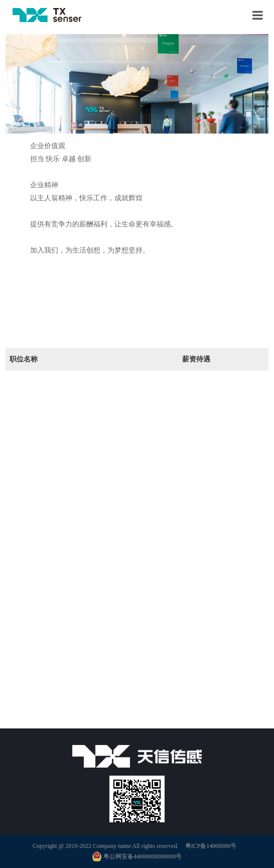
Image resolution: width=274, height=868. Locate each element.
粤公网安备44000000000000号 (137, 856)
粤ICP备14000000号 (211, 846)
